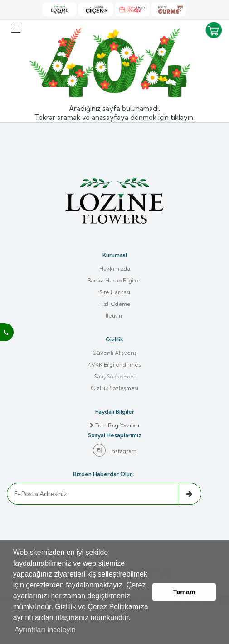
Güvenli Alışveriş (114, 353)
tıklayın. (183, 117)
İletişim (115, 316)
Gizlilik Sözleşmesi (115, 388)
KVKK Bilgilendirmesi (115, 365)
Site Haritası (115, 292)
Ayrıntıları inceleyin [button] (45, 630)
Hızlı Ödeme (114, 304)
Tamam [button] (184, 592)
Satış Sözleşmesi (115, 376)
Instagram (115, 450)
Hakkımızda (115, 269)
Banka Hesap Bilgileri (115, 280)
